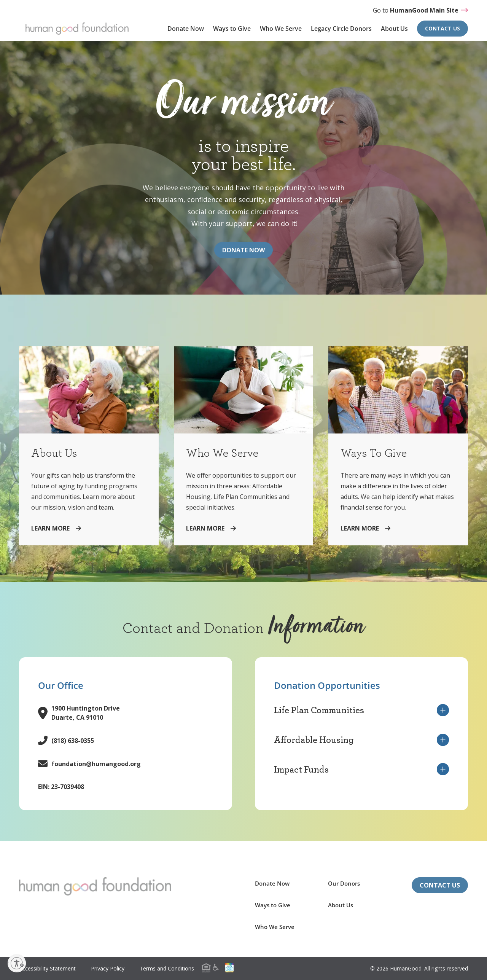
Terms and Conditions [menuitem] (167, 968)
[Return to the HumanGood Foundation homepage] (95, 886)
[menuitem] (215, 968)
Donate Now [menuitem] (186, 29)
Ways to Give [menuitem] (232, 29)
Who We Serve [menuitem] (281, 29)
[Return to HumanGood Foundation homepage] (77, 29)
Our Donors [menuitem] (344, 883)
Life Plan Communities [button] (361, 710)
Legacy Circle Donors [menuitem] (341, 29)
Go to (420, 10)
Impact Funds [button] (361, 769)
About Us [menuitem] (394, 29)
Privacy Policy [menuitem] (108, 968)
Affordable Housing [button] (361, 740)
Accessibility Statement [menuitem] (47, 968)
